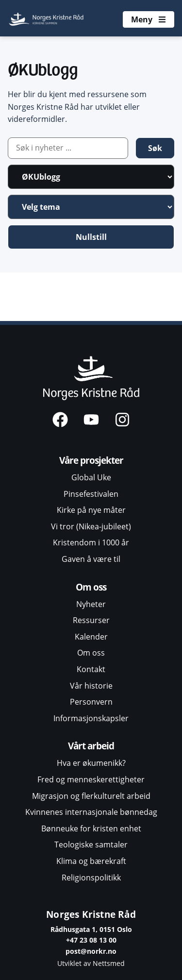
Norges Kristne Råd (91, 914)
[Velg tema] (91, 207)
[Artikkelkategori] (91, 177)
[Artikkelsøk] (68, 148)
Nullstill (91, 237)
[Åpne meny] (149, 19)
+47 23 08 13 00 (91, 940)
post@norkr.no (91, 951)
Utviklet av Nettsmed (91, 963)
